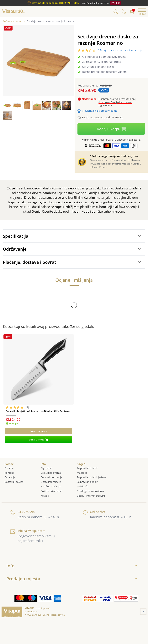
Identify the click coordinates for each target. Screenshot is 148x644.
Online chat (94, 512)
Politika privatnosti (51, 491)
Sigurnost (46, 468)
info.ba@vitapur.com (28, 531)
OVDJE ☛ (115, 3)
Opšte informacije (51, 482)
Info (10, 566)
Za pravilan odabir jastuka (92, 477)
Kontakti (9, 473)
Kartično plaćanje (50, 486)
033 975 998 (22, 512)
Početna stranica (12, 21)
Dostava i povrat (14, 482)
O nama (9, 468)
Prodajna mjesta (23, 579)
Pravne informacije (51, 477)
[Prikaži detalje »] (38, 431)
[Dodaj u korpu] (38, 440)
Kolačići (45, 496)
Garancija (10, 477)
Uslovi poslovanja (51, 473)
